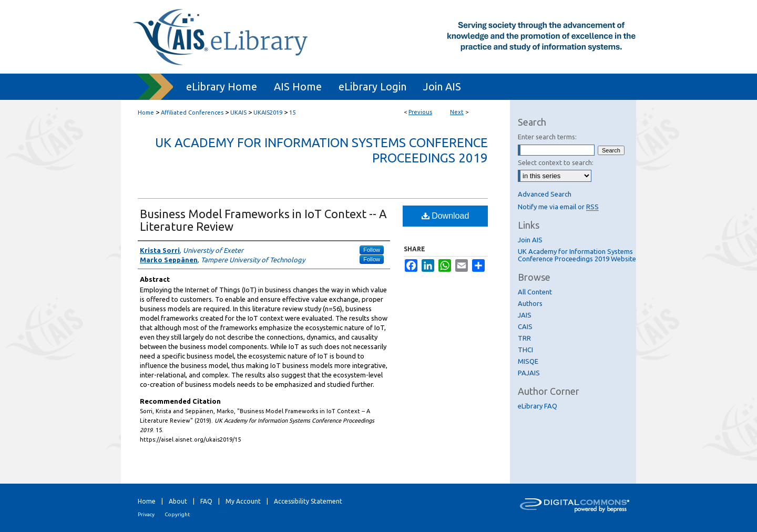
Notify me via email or (558, 207)
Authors (530, 303)
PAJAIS (529, 373)
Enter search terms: (547, 137)
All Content (535, 292)
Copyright (177, 514)
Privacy (146, 514)
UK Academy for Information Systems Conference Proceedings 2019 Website (577, 255)
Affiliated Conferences (192, 112)
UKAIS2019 (268, 112)
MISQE (528, 361)
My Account (243, 501)
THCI (525, 350)
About (178, 501)
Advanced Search (545, 194)
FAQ (206, 501)
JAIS (525, 315)
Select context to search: (556, 162)
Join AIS (530, 240)
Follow (372, 250)
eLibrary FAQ (538, 406)
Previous (420, 112)
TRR (524, 338)
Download (446, 216)
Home (146, 112)
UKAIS (238, 112)
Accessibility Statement (308, 501)
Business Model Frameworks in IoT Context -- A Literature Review (263, 220)
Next (457, 112)
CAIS (525, 326)
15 (292, 112)
